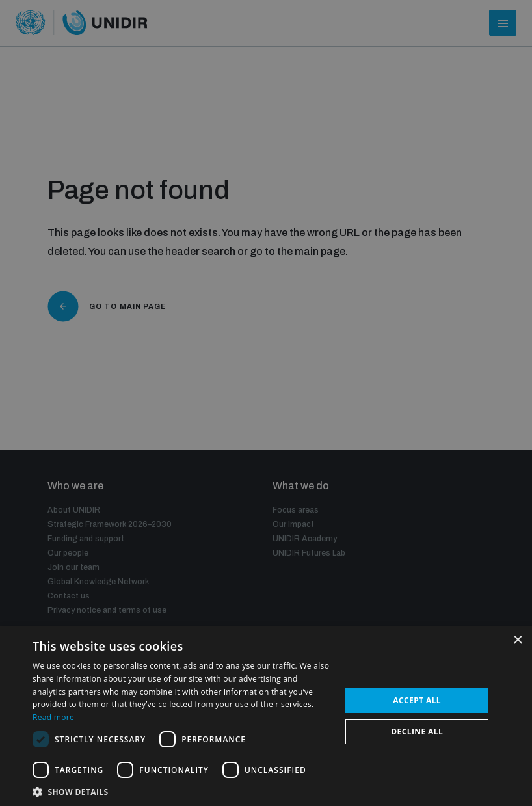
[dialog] (266, 403)
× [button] (517, 640)
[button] (182, 791)
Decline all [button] (417, 732)
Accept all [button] (417, 700)
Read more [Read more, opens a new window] (53, 717)
